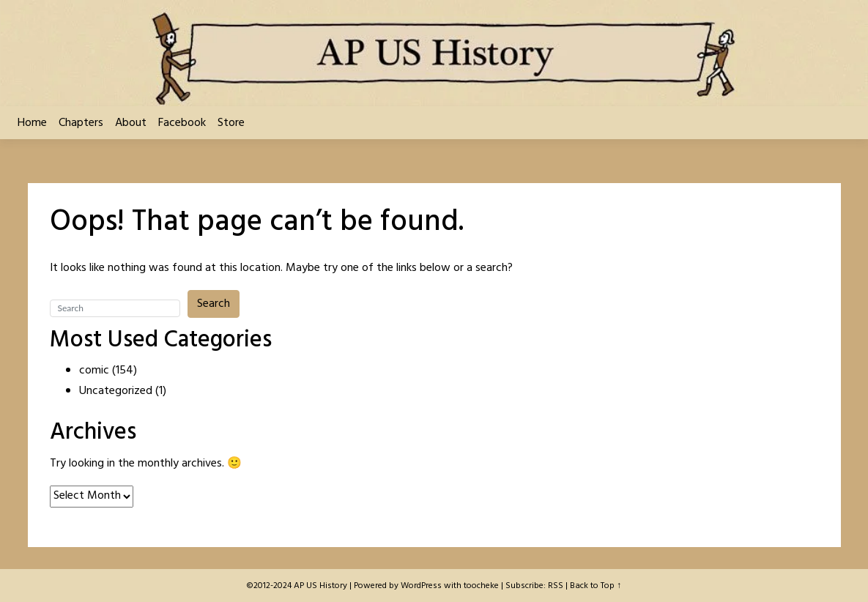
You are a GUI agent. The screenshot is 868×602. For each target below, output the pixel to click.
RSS (556, 586)
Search (214, 304)
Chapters (81, 123)
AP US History (320, 586)
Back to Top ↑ (596, 586)
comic (94, 371)
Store (231, 123)
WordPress (421, 586)
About (131, 123)
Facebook (182, 123)
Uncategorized (116, 391)
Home (32, 123)
